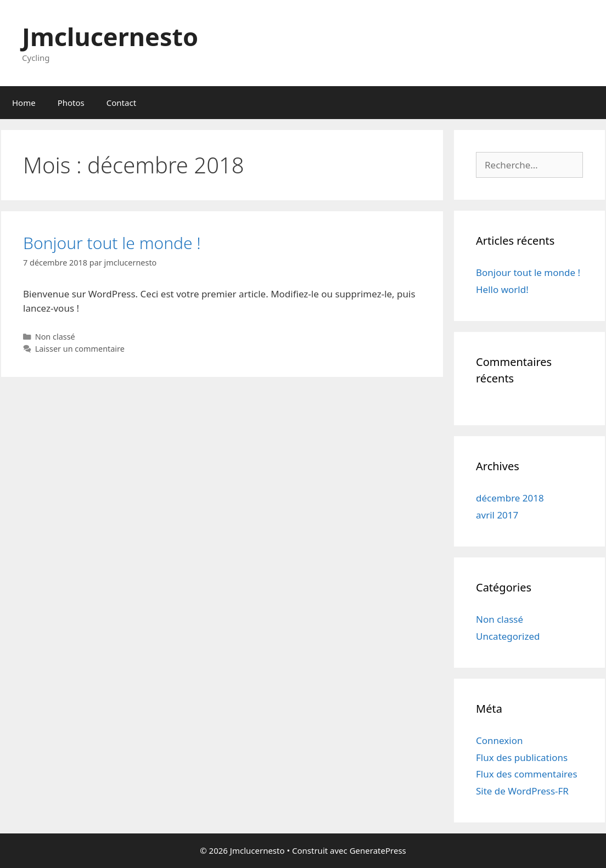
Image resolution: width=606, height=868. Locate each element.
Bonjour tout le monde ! (112, 243)
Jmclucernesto (110, 36)
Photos (71, 103)
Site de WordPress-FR (522, 791)
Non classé (55, 337)
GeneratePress (378, 850)
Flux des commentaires (527, 774)
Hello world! (502, 289)
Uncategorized (508, 636)
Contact (121, 103)
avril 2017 (497, 515)
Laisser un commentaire (80, 349)
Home (24, 103)
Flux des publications (522, 757)
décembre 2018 (510, 498)
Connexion (499, 740)
